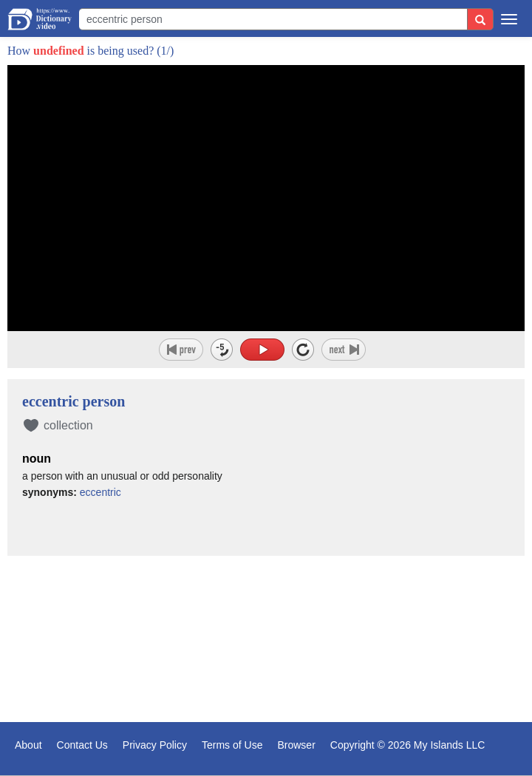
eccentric (100, 492)
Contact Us (82, 745)
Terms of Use (232, 745)
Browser (296, 745)
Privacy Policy (155, 745)
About (28, 745)
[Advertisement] (266, 641)
